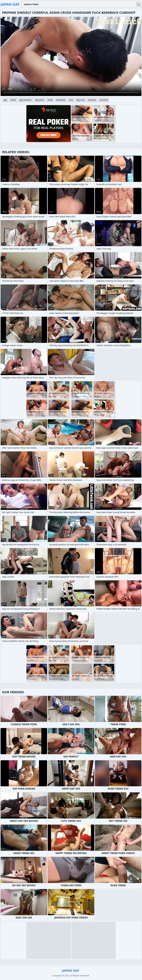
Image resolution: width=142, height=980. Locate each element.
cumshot (104, 100)
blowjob (92, 100)
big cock (81, 100)
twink (13, 100)
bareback (61, 100)
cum (71, 100)
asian (50, 100)
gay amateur (26, 100)
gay (5, 100)
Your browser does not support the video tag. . (71, 56)
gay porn (40, 100)
